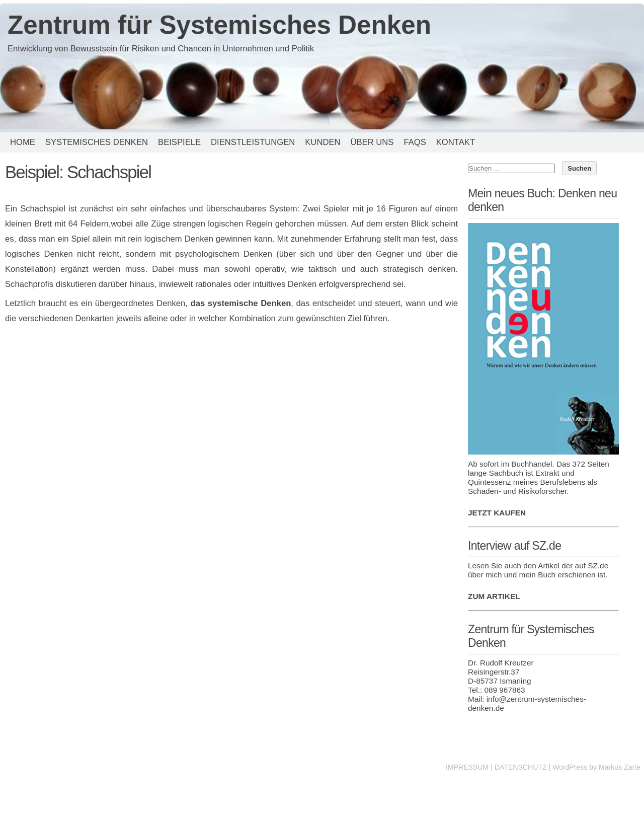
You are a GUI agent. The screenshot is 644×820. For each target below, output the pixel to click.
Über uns (372, 142)
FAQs (415, 142)
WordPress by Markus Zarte (596, 767)
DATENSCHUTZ (521, 767)
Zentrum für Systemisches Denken (219, 25)
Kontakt (456, 142)
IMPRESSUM (467, 767)
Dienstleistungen (253, 142)
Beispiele (179, 142)
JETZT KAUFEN (497, 513)
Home (23, 142)
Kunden (323, 142)
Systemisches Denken (97, 142)
